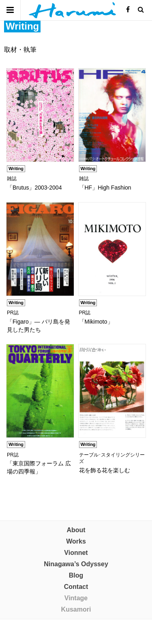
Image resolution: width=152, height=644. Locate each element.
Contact (76, 587)
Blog (76, 575)
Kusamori (76, 609)
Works (76, 541)
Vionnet (76, 553)
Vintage (76, 598)
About (76, 530)
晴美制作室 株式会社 (72, 10)
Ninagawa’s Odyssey (76, 564)
